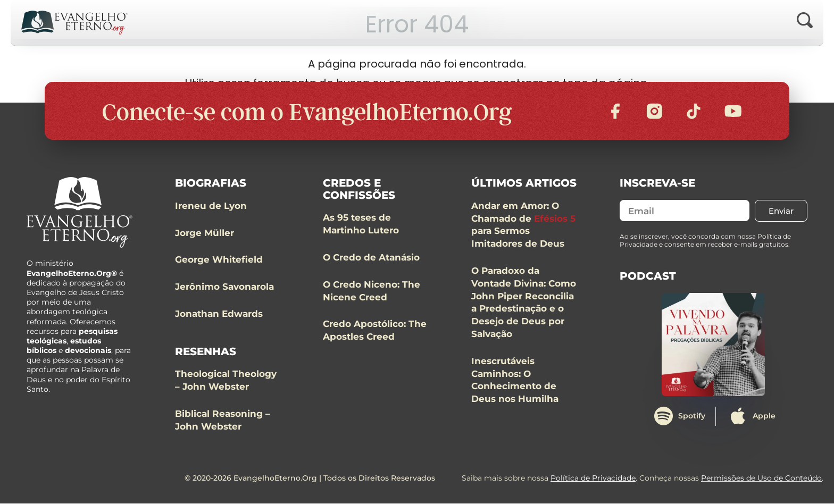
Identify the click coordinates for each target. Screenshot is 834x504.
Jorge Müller (205, 233)
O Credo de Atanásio (371, 258)
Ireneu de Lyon (211, 206)
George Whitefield (219, 260)
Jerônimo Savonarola (224, 287)
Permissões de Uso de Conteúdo (761, 478)
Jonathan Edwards (219, 314)
